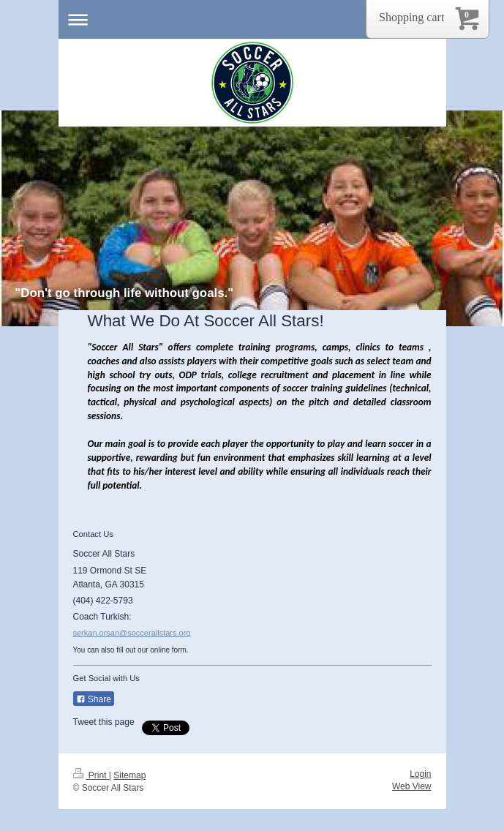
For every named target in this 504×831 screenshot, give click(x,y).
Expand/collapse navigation (252, 19)
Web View (412, 786)
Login (420, 774)
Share (94, 699)
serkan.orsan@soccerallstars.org (132, 633)
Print (91, 775)
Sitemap (129, 775)
